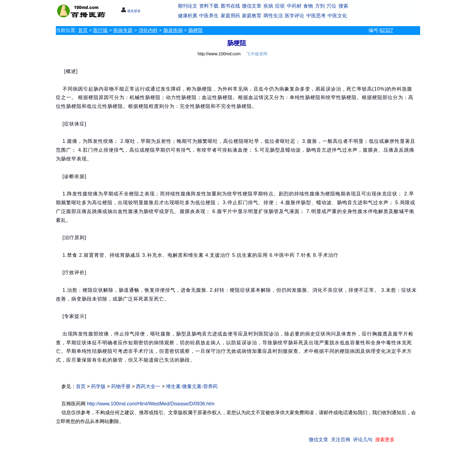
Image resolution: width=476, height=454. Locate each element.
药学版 (98, 386)
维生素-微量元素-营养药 (192, 386)
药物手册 (121, 386)
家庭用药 (230, 16)
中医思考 (316, 16)
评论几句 (363, 440)
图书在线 (230, 6)
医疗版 (100, 30)
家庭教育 (252, 16)
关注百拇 (341, 440)
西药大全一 (148, 386)
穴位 (331, 6)
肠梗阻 (195, 30)
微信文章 (252, 6)
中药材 (294, 6)
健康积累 (188, 16)
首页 (83, 30)
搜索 (343, 6)
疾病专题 (123, 30)
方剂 (320, 6)
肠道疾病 (173, 30)
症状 (280, 6)
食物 (308, 6)
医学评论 (294, 16)
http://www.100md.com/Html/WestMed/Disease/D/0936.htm (151, 404)
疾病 (268, 6)
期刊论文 (188, 6)
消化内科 (148, 30)
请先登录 (131, 11)
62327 (386, 30)
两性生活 (273, 16)
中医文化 (337, 16)
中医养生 (209, 16)
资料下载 (209, 6)
